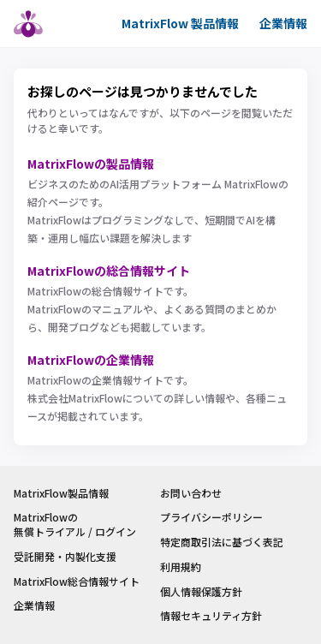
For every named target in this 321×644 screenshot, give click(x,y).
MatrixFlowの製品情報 (91, 164)
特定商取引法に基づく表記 (222, 542)
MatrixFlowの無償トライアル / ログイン (75, 525)
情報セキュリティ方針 (211, 616)
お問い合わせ (191, 493)
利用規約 (181, 567)
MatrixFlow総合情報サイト (77, 581)
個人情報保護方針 (201, 592)
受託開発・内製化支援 (65, 557)
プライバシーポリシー (211, 517)
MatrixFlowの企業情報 (91, 360)
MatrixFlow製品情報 (61, 493)
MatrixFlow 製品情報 (180, 24)
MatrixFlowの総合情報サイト (109, 271)
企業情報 (283, 24)
